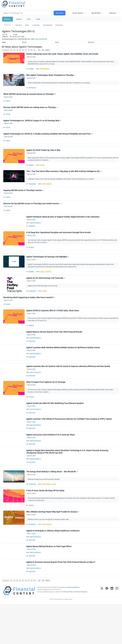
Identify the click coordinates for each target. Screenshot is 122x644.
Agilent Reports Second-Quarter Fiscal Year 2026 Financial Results (55, 351)
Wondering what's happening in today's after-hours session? (30, 315)
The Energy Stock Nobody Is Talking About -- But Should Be (52, 504)
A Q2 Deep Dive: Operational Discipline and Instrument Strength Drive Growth (59, 246)
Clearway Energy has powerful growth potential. (44, 511)
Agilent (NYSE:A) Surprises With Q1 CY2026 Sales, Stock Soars (53, 329)
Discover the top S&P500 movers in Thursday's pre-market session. (33, 215)
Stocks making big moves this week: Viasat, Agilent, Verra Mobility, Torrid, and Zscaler (63, 54)
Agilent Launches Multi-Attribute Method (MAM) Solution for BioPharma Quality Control (63, 369)
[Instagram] (117, 631)
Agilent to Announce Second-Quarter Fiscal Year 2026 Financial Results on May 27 (61, 600)
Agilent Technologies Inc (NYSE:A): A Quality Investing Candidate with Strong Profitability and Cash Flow (48, 140)
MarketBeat (32, 287)
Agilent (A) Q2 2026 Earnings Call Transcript (46, 295)
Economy (43, 173)
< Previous (6, 50)
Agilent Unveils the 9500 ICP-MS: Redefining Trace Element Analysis (55, 429)
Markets (7, 19)
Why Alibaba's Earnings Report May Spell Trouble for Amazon (53, 546)
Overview (18, 25)
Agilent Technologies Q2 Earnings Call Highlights (48, 272)
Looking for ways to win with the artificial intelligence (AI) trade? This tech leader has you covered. (61, 188)
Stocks (19, 19)
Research (91, 42)
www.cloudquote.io (73, 627)
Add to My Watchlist (46, 39)
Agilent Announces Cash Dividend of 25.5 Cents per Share (51, 463)
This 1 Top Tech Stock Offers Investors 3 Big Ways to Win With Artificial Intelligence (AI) (64, 180)
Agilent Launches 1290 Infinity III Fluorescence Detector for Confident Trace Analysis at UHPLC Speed (69, 446)
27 (39, 50)
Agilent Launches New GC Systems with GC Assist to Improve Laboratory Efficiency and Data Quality (68, 390)
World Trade (50, 287)
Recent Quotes (78, 13)
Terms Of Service (81, 632)
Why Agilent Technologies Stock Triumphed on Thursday (51, 77)
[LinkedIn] (112, 631)
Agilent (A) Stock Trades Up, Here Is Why (44, 158)
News (27, 25)
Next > (48, 50)
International (48, 25)
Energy (56, 516)
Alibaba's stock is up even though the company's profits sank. (49, 554)
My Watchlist (96, 13)
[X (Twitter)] (102, 631)
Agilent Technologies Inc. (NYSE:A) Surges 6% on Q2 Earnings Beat (33, 125)
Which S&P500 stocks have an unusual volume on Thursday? (30, 97)
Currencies (36, 25)
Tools (38, 19)
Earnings (43, 287)
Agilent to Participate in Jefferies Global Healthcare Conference (53, 566)
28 (43, 50)
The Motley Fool (33, 89)
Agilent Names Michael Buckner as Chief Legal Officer (49, 583)
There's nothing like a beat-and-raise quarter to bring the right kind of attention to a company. (59, 84)
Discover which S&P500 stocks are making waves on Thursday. (31, 111)
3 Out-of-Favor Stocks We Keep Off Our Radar (46, 524)
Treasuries (59, 25)
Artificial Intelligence (46, 69)
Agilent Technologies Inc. (36, 235)
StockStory (32, 69)
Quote (24, 42)
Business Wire (33, 239)
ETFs (29, 19)
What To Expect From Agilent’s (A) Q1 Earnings (46, 407)
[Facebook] (107, 631)
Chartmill (8, 104)
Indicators (113, 13)
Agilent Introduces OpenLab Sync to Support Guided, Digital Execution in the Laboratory (63, 229)
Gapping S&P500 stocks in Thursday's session (24, 200)
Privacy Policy (68, 632)
